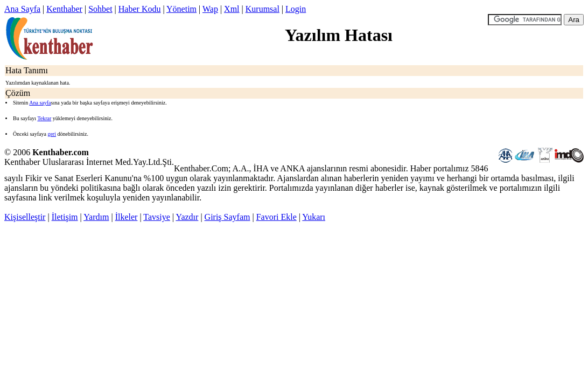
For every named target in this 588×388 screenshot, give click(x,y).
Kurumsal (262, 9)
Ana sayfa (40, 103)
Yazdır (187, 217)
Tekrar (44, 118)
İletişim (65, 217)
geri (52, 134)
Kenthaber (64, 9)
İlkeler (127, 217)
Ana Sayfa (22, 9)
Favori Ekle (276, 217)
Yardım (96, 217)
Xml (232, 9)
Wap (210, 9)
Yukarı (314, 217)
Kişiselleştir (25, 217)
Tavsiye (157, 217)
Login (296, 9)
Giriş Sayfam (227, 217)
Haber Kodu (140, 9)
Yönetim (181, 9)
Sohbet (100, 9)
